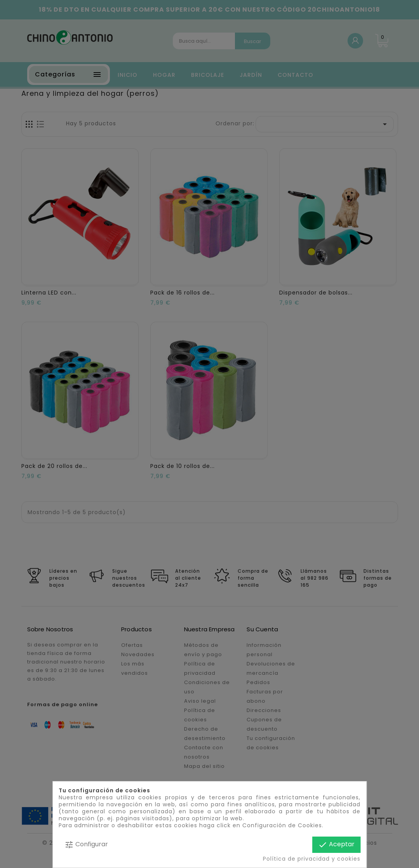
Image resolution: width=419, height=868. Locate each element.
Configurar (86, 845)
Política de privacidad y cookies (312, 859)
